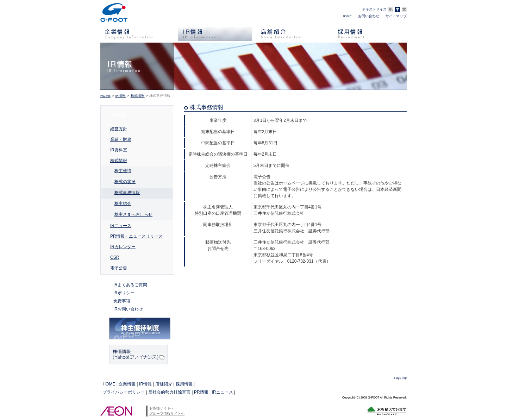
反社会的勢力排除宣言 (169, 392)
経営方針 (119, 129)
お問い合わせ (369, 16)
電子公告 (119, 268)
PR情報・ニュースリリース (136, 236)
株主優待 (123, 171)
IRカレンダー (123, 247)
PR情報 (201, 392)
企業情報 (127, 384)
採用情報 (184, 384)
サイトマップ (396, 16)
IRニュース (121, 226)
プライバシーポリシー (124, 392)
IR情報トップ (127, 115)
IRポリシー (124, 293)
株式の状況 (125, 182)
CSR (115, 257)
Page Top (400, 378)
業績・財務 (121, 139)
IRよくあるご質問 (130, 285)
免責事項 (122, 301)
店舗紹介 (164, 384)
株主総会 (123, 203)
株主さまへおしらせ (133, 214)
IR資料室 (119, 150)
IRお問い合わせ (128, 309)
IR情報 (120, 96)
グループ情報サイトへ (167, 413)
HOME (347, 16)
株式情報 (138, 96)
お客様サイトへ (162, 408)
